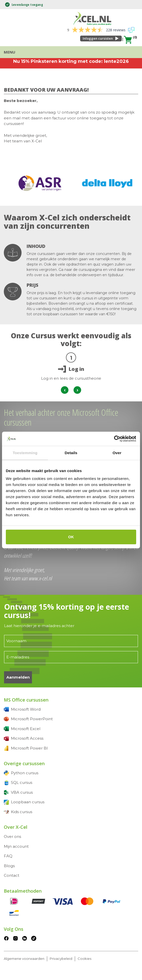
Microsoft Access (27, 738)
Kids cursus (22, 812)
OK (71, 537)
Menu (10, 52)
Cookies (84, 959)
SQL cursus (22, 782)
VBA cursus (22, 792)
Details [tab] (71, 453)
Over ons (12, 836)
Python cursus (25, 773)
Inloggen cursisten (98, 38)
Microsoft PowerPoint (32, 719)
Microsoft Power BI (29, 748)
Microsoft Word (26, 709)
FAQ (8, 856)
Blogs (9, 866)
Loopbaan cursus (28, 802)
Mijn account (16, 846)
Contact (12, 875)
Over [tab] (117, 453)
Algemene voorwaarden (24, 959)
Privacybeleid (61, 959)
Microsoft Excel (26, 729)
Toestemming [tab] (25, 453)
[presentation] (65, 390)
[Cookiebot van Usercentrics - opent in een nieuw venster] (114, 439)
